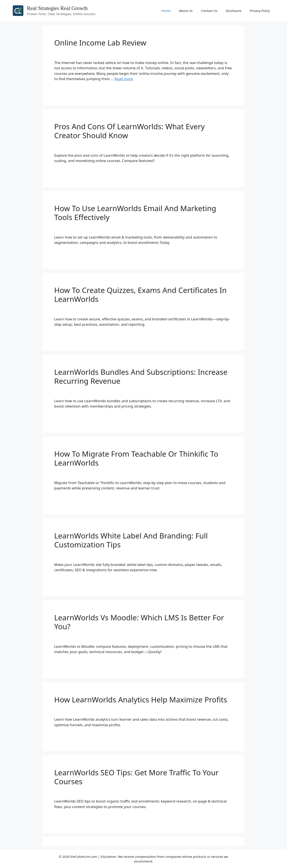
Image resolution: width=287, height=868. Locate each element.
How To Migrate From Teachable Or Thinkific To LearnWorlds (136, 458)
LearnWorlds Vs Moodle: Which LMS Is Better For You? (139, 622)
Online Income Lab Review (100, 43)
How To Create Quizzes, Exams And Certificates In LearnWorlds (140, 295)
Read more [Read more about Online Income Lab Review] (124, 79)
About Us (186, 11)
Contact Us (209, 11)
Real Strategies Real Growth (57, 8)
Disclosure (234, 11)
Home (166, 11)
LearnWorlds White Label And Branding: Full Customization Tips (131, 540)
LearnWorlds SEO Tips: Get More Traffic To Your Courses (136, 777)
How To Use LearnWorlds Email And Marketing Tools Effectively (135, 213)
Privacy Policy (260, 11)
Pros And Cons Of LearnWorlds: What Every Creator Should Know (129, 131)
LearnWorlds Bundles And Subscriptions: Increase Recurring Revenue (141, 376)
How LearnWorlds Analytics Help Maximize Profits (141, 700)
